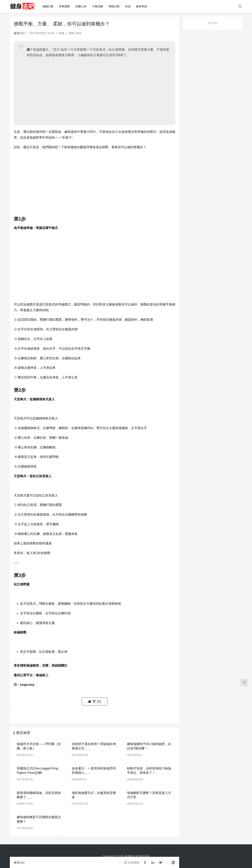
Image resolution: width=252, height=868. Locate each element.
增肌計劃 (114, 6)
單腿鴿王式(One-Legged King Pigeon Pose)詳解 (38, 771)
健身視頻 (142, 6)
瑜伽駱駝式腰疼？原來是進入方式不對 (149, 795)
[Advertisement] (98, 90)
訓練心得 (81, 6)
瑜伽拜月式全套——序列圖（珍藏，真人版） (39, 746)
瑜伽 (128, 6)
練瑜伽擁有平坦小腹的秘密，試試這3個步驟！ (149, 746)
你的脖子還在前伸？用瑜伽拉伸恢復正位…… (94, 746)
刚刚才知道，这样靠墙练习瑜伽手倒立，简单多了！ (149, 771)
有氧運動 (64, 6)
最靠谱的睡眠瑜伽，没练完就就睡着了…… (39, 795)
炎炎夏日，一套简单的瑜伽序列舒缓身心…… (94, 771)
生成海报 (131, 862)
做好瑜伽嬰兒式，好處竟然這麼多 (94, 795)
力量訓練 (97, 6)
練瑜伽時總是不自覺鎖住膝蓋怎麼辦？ (39, 819)
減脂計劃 (48, 6)
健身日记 (19, 33)
